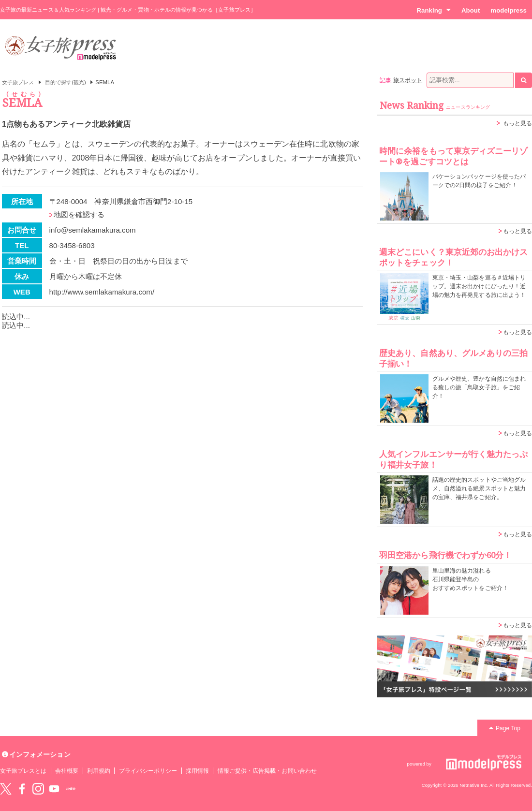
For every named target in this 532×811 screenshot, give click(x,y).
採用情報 (197, 771)
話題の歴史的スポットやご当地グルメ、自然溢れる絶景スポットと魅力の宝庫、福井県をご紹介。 (479, 488)
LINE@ (71, 789)
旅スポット (408, 80)
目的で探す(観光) (66, 82)
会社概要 (67, 771)
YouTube (54, 789)
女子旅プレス (18, 82)
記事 (385, 80)
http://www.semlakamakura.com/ (102, 292)
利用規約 (99, 771)
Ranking (434, 10)
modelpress (509, 10)
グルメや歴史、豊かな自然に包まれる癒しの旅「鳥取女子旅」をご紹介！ (479, 387)
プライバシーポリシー (148, 771)
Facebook (22, 789)
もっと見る (517, 123)
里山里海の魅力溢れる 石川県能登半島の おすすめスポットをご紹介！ (470, 579)
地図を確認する (79, 214)
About (471, 10)
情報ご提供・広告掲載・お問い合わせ (267, 771)
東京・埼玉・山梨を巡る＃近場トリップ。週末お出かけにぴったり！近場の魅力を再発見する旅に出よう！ (479, 286)
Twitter (6, 789)
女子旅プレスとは (23, 771)
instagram (38, 789)
